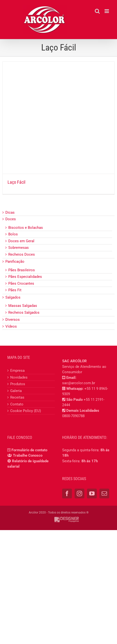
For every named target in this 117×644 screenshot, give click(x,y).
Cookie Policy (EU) (26, 411)
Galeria (16, 391)
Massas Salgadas (23, 306)
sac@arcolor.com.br (79, 383)
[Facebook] (67, 493)
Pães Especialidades (25, 277)
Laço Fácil (16, 182)
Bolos (13, 234)
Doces (11, 219)
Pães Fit (15, 290)
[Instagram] (79, 493)
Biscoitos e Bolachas (26, 228)
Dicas (10, 212)
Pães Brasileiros (22, 270)
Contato (17, 404)
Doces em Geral (21, 241)
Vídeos (11, 326)
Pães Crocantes (21, 283)
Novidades (19, 377)
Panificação (15, 262)
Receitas (17, 397)
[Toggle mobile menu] (107, 11)
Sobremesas (19, 248)
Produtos (18, 384)
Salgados (13, 297)
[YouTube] (92, 493)
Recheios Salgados (24, 312)
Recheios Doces (22, 254)
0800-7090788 (73, 416)
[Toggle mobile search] (97, 11)
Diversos (13, 320)
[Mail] (104, 493)
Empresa (17, 371)
